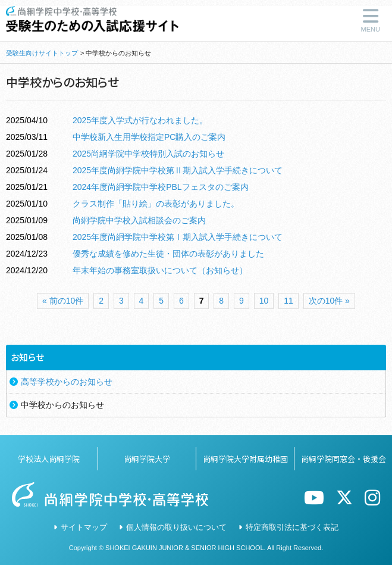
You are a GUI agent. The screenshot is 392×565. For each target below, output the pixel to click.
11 (288, 301)
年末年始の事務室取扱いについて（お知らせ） (160, 270)
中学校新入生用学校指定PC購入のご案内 (149, 137)
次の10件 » (329, 301)
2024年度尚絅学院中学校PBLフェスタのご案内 (161, 187)
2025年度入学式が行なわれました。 (140, 120)
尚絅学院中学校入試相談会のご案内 (139, 220)
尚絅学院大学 (147, 459)
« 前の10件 (63, 301)
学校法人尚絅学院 (49, 459)
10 (264, 301)
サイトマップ (84, 527)
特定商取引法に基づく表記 (292, 527)
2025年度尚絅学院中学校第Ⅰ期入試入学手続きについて (178, 237)
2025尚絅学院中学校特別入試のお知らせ (148, 154)
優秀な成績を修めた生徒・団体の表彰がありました (168, 254)
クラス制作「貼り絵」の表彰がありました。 (156, 204)
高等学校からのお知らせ (67, 382)
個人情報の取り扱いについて (176, 527)
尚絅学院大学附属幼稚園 (245, 459)
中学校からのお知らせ (62, 405)
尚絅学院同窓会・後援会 (344, 459)
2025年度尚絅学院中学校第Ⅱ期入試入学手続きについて (178, 170)
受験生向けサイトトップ (42, 53)
